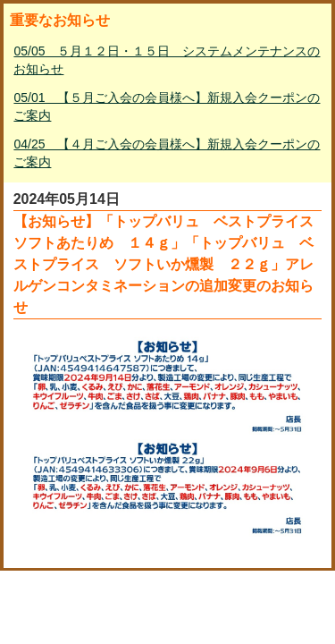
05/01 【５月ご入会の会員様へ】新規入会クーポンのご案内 (167, 106)
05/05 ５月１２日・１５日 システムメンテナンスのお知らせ (167, 60)
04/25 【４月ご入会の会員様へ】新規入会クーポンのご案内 (167, 153)
